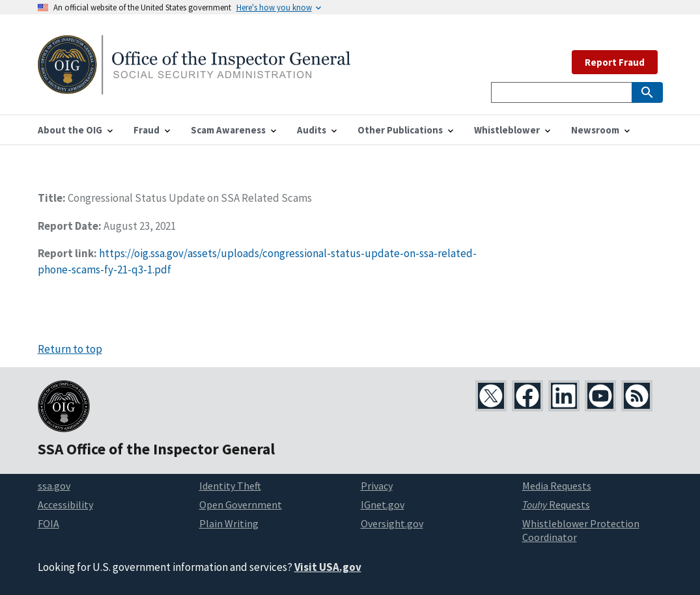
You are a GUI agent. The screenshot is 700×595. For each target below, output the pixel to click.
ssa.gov (54, 486)
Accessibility (65, 505)
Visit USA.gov (328, 567)
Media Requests (557, 486)
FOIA (49, 523)
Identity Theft (230, 486)
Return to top (70, 349)
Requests (556, 505)
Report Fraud (615, 62)
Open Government (241, 505)
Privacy (377, 486)
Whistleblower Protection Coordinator (581, 530)
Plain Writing (229, 523)
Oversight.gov (392, 523)
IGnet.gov (383, 505)
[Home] (194, 86)
